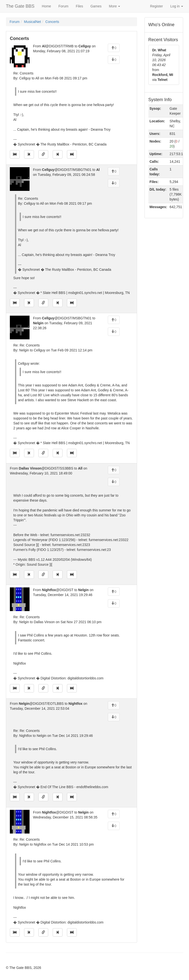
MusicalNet (32, 22)
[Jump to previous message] (29, 154)
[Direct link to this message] (43, 154)
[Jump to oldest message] (15, 154)
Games (96, 6)
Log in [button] (177, 6)
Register (157, 6)
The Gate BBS (20, 6)
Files (79, 6)
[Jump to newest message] (72, 154)
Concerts (52, 22)
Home (46, 6)
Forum (63, 6)
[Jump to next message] (58, 154)
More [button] (115, 6)
